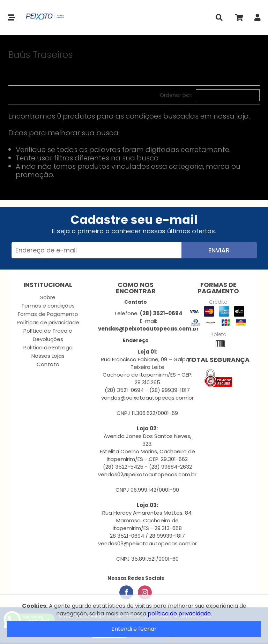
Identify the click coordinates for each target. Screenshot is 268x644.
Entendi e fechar (134, 629)
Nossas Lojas (48, 356)
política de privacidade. (180, 613)
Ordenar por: (176, 95)
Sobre (48, 297)
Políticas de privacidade (48, 322)
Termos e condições (48, 306)
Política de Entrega (48, 347)
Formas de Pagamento (48, 314)
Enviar (219, 250)
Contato (48, 364)
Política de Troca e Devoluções (48, 335)
